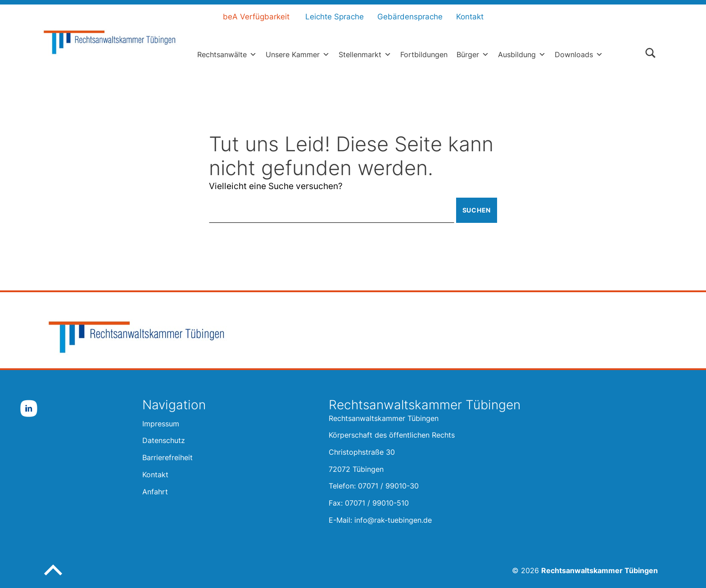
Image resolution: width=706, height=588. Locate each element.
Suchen (477, 210)
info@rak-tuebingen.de (393, 520)
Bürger (473, 54)
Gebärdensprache (410, 17)
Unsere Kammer (298, 54)
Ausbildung (522, 54)
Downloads (579, 54)
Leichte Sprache (335, 17)
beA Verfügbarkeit (256, 17)
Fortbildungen (424, 54)
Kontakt (470, 17)
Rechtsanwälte (227, 54)
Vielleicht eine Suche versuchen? (276, 186)
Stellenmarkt (365, 54)
